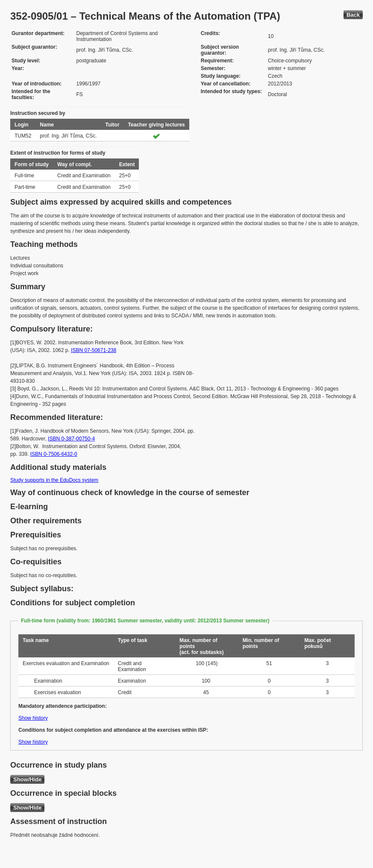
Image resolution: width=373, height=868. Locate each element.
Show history (33, 718)
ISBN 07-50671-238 (94, 350)
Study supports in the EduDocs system (54, 480)
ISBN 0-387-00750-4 (71, 439)
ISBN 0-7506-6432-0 (54, 454)
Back (353, 15)
